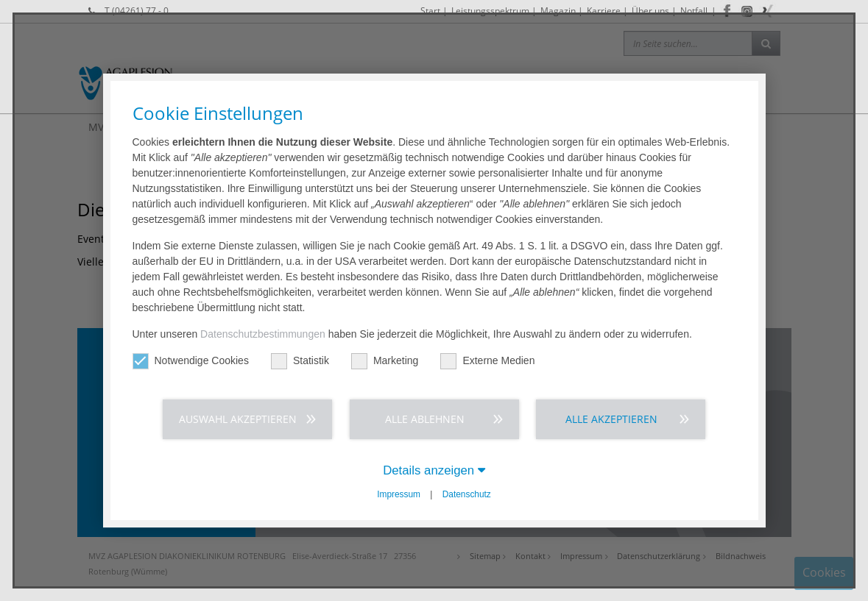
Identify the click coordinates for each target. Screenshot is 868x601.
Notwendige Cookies (191, 361)
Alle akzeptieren (611, 419)
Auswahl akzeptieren (238, 419)
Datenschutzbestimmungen (263, 334)
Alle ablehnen (425, 419)
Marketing (385, 361)
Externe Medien (487, 361)
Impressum (399, 494)
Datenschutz (467, 494)
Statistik (300, 361)
